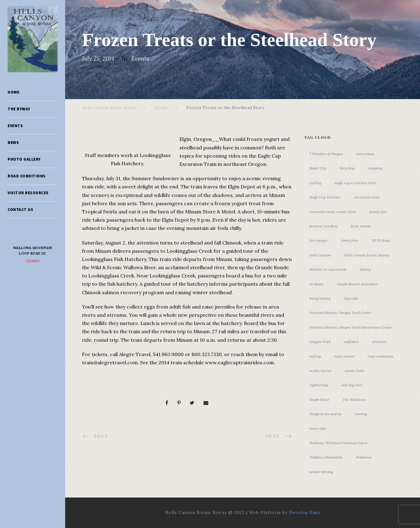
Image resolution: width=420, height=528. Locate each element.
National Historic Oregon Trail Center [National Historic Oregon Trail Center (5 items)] (341, 313)
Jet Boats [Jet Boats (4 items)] (316, 284)
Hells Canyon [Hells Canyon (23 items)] (320, 255)
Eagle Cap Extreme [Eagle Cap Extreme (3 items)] (325, 197)
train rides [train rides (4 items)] (318, 428)
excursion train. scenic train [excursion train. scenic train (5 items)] (333, 212)
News (13, 143)
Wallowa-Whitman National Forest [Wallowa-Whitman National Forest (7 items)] (338, 443)
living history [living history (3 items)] (320, 298)
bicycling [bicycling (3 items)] (347, 168)
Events (15, 126)
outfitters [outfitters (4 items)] (351, 342)
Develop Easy (305, 512)
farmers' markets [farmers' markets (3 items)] (323, 226)
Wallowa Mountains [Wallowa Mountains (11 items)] (326, 457)
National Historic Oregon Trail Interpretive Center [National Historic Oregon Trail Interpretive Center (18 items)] (351, 327)
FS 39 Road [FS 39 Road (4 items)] (381, 240)
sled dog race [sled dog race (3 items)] (352, 385)
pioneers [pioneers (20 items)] (379, 342)
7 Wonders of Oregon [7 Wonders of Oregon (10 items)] (326, 154)
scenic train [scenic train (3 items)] (355, 371)
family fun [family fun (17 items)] (378, 212)
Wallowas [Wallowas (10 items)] (364, 457)
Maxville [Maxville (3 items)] (351, 298)
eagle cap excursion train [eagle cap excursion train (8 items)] (355, 183)
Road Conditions (27, 176)
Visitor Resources (28, 193)
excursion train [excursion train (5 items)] (367, 197)
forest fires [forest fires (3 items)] (350, 240)
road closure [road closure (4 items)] (344, 356)
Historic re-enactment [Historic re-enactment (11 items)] (328, 269)
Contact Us (20, 210)
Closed (33, 261)
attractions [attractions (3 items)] (365, 154)
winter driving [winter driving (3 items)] (321, 472)
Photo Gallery (24, 159)
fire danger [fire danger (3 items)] (319, 240)
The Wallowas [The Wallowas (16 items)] (354, 400)
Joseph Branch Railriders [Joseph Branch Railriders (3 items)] (357, 284)
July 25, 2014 (98, 59)
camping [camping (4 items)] (375, 168)
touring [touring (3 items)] (361, 414)
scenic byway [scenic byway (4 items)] (320, 371)
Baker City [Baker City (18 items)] (318, 168)
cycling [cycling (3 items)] (315, 183)
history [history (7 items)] (365, 269)
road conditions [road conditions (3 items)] (380, 356)
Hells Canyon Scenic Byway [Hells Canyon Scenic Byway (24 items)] (367, 255)
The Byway (19, 109)
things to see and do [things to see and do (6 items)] (326, 414)
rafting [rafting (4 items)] (315, 356)
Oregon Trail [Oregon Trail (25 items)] (320, 342)
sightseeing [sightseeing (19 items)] (319, 385)
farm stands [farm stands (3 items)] (361, 226)
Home (13, 92)
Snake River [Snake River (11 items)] (319, 400)
